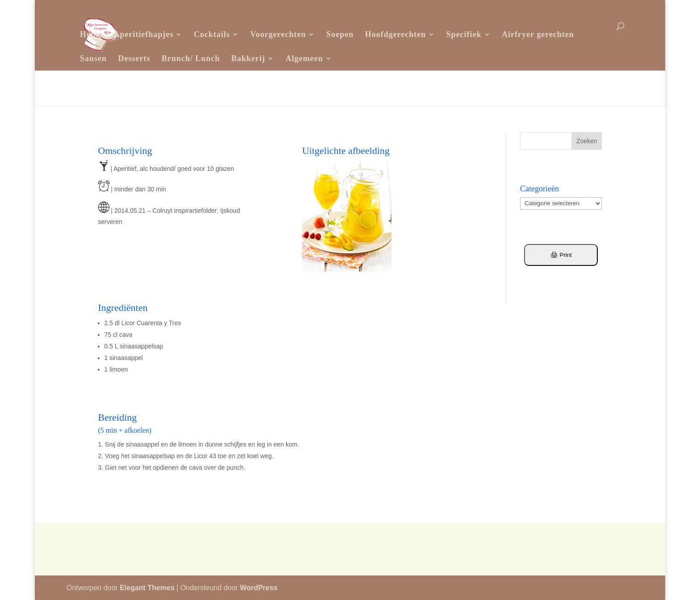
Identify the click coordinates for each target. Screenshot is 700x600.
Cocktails (212, 34)
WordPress (258, 588)
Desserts (134, 58)
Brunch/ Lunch (191, 58)
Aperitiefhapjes (143, 34)
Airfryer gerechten (538, 34)
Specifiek (464, 34)
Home (91, 34)
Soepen (340, 34)
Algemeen (304, 58)
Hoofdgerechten (395, 34)
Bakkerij (248, 58)
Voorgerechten (278, 34)
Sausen (93, 58)
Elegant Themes (147, 588)
